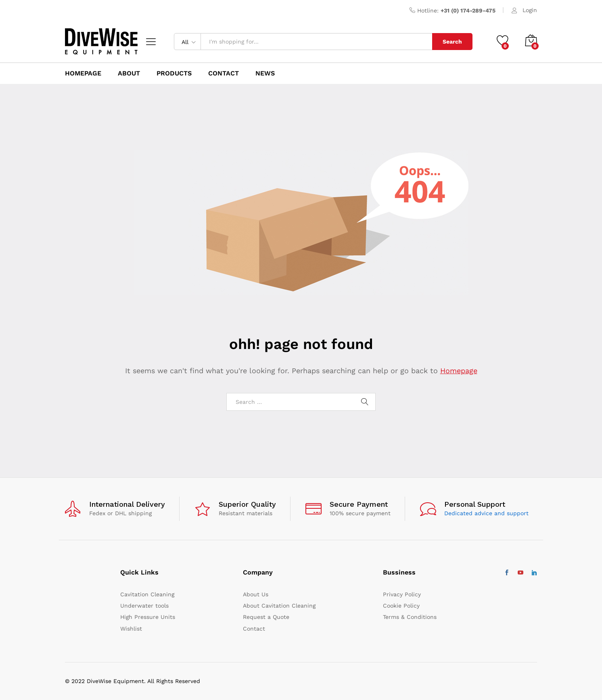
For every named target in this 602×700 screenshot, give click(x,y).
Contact (254, 629)
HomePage (83, 73)
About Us (256, 594)
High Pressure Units (148, 617)
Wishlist (131, 629)
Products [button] (174, 73)
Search (452, 42)
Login (530, 10)
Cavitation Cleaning (147, 594)
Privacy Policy (402, 594)
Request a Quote (266, 617)
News (265, 73)
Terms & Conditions (410, 617)
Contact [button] (224, 73)
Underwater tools (144, 606)
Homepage (459, 371)
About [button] (129, 73)
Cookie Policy (401, 606)
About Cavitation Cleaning (279, 606)
